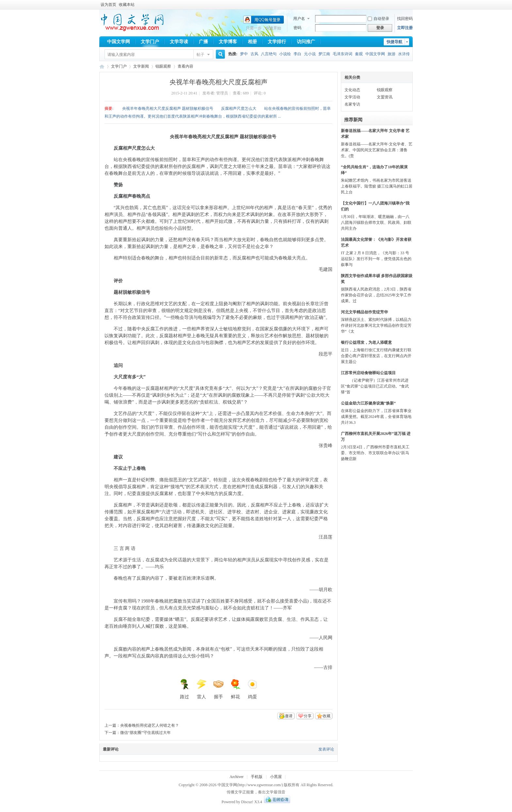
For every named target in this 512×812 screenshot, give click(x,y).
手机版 (257, 777)
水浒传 (404, 54)
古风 (254, 54)
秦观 (359, 54)
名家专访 (352, 104)
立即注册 (405, 28)
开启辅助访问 (411, 5)
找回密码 (405, 19)
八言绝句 (269, 54)
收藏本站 (127, 5)
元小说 (310, 54)
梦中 (244, 54)
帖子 (200, 55)
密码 (297, 28)
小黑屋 (276, 777)
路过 (184, 689)
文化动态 (352, 90)
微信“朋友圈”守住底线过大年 (145, 733)
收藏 (327, 716)
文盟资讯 (385, 97)
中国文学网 (119, 42)
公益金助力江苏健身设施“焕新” (368, 403)
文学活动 (352, 97)
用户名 (299, 19)
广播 (203, 42)
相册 (252, 42)
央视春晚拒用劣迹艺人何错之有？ (150, 725)
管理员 (222, 93)
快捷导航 (394, 42)
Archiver (237, 777)
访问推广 (306, 42)
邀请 (289, 716)
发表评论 (326, 749)
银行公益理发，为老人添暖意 (366, 342)
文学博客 (228, 42)
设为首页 (108, 5)
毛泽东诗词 (343, 54)
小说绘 (285, 54)
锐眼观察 (163, 66)
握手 (218, 689)
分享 (308, 716)
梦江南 (324, 54)
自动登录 (378, 19)
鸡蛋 (252, 689)
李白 (297, 54)
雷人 (201, 689)
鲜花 (235, 689)
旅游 (392, 54)
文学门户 (150, 42)
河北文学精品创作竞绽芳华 (364, 312)
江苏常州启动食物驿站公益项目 (368, 373)
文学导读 (179, 42)
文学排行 (277, 42)
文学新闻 (141, 66)
